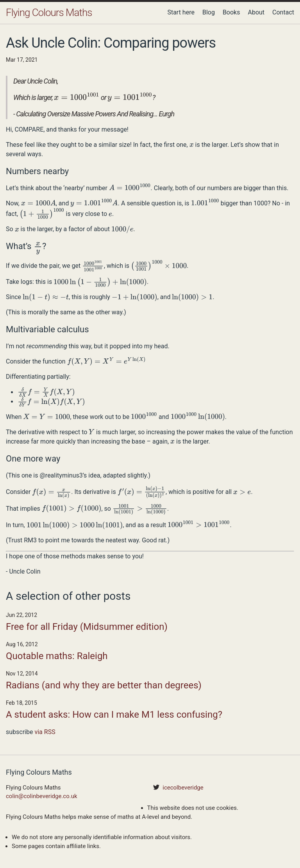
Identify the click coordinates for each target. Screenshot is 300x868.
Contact (283, 12)
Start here (181, 12)
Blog (209, 12)
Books (231, 12)
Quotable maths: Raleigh (57, 656)
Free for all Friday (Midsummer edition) (87, 627)
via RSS (45, 732)
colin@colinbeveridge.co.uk (42, 796)
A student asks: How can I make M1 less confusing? (114, 715)
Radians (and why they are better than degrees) (104, 685)
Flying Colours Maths (49, 12)
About (256, 12)
